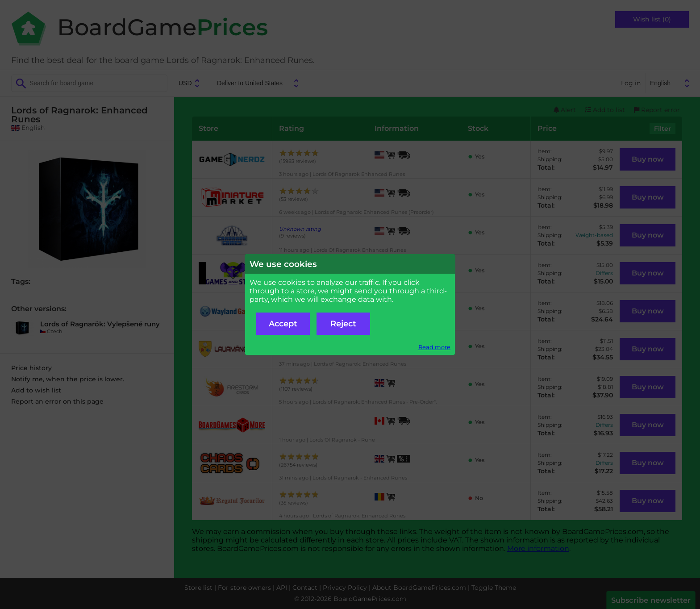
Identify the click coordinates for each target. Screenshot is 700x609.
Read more (434, 347)
